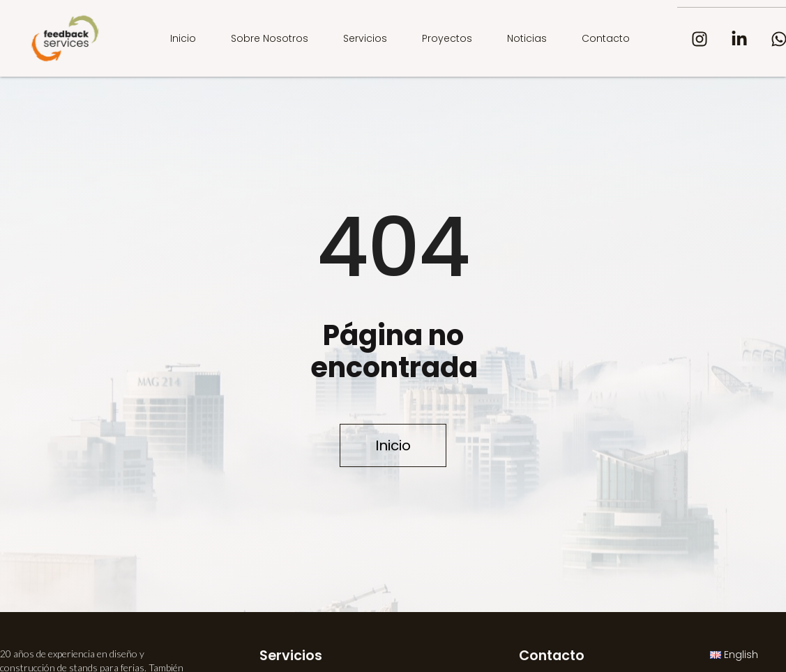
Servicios (365, 38)
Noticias (527, 38)
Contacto (606, 38)
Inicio (183, 38)
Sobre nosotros (270, 38)
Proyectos (447, 38)
